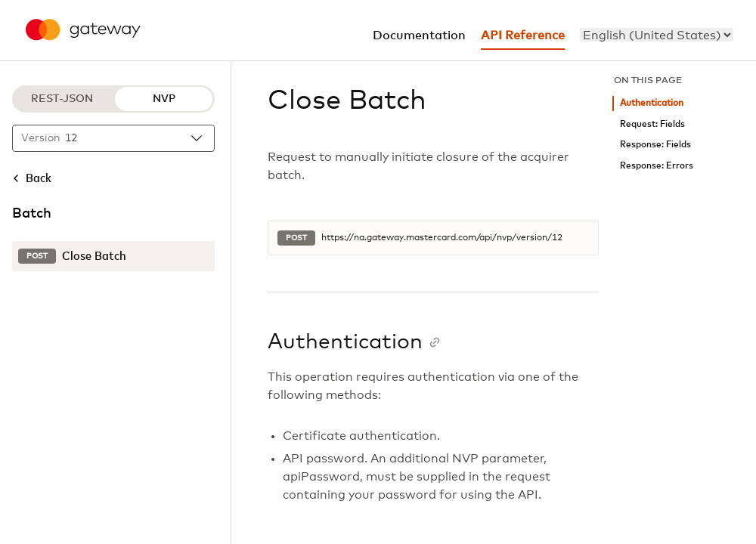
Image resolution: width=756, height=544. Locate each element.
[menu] (657, 35)
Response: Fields (655, 145)
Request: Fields (652, 124)
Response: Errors (657, 166)
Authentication (652, 103)
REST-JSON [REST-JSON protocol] (62, 99)
